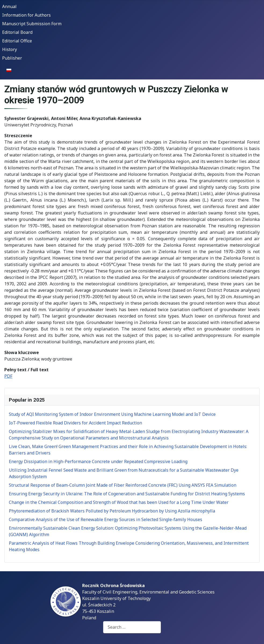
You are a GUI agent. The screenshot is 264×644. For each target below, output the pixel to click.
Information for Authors (26, 15)
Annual (9, 6)
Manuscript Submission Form (32, 24)
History (10, 49)
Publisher (12, 58)
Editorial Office (17, 41)
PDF (8, 376)
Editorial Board (17, 32)
